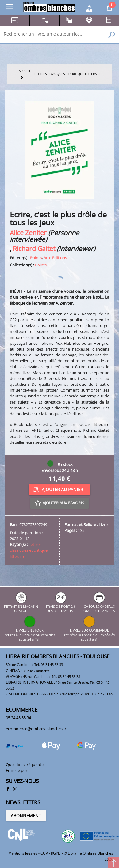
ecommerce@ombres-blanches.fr (36, 729)
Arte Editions (55, 258)
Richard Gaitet (34, 248)
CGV (44, 853)
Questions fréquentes (26, 765)
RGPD (56, 853)
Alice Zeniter (28, 233)
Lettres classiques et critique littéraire (29, 550)
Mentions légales (23, 853)
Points (36, 258)
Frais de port (17, 770)
